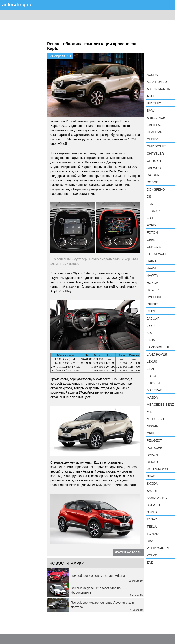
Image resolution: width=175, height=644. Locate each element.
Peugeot (154, 440)
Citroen (154, 161)
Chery (152, 139)
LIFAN (151, 369)
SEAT (151, 476)
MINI (150, 412)
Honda (152, 283)
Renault (154, 462)
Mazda (152, 397)
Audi (150, 96)
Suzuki (152, 512)
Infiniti (153, 304)
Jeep (151, 326)
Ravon (152, 455)
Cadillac (154, 125)
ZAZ (150, 562)
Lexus (152, 362)
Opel (151, 433)
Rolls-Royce (158, 469)
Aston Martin (159, 89)
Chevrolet (156, 146)
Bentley (154, 103)
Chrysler (155, 154)
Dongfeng (156, 189)
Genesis (154, 247)
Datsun (153, 175)
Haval (152, 268)
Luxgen (153, 383)
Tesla (152, 527)
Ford (151, 225)
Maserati (155, 390)
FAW (150, 204)
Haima (152, 261)
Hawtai (153, 275)
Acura (152, 75)
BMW (151, 111)
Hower (153, 290)
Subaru (153, 505)
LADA (151, 340)
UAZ (150, 541)
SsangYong (157, 498)
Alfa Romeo (157, 82)
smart (152, 491)
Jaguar (153, 319)
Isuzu (151, 311)
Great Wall (157, 254)
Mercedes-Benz (160, 405)
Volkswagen (158, 548)
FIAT (150, 218)
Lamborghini (158, 347)
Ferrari (154, 211)
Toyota (153, 534)
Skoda (152, 484)
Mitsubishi (156, 419)
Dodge (152, 182)
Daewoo (154, 168)
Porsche (154, 448)
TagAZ (152, 519)
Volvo (152, 555)
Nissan (153, 426)
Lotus (152, 376)
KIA (149, 333)
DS (149, 197)
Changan (155, 132)
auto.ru (17, 5)
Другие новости (128, 552)
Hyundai (154, 297)
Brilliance (156, 118)
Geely (152, 240)
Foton (152, 232)
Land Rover (157, 354)
